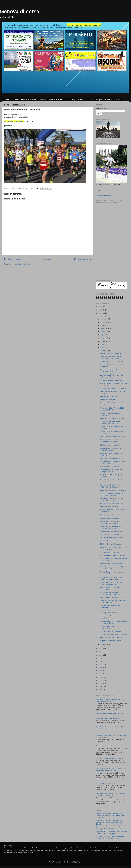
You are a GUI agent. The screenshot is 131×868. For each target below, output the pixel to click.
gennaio (104, 645)
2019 (101, 658)
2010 (101, 687)
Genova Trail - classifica (105, 746)
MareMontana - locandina (109, 535)
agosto (103, 332)
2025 (101, 310)
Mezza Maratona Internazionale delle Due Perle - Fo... (112, 573)
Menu (7, 100)
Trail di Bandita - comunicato (111, 631)
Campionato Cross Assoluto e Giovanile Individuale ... (111, 527)
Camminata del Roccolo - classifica (113, 418)
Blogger (79, 862)
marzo (103, 347)
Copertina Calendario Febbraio (111, 641)
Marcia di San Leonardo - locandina (113, 388)
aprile (103, 344)
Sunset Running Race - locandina (112, 531)
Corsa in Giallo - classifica (110, 518)
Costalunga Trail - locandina (110, 458)
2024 (101, 313)
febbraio (104, 351)
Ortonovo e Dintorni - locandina (111, 362)
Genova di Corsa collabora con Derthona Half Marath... (111, 441)
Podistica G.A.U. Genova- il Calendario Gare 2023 (110, 522)
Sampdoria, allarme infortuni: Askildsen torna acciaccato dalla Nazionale (110, 837)
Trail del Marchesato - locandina (112, 538)
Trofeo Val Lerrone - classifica (111, 380)
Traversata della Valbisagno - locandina (110, 714)
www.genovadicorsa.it (107, 848)
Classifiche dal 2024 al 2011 (52, 100)
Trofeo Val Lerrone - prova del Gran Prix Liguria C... (113, 568)
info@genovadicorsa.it (104, 195)
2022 (101, 649)
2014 (101, 674)
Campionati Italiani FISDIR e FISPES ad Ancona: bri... (110, 357)
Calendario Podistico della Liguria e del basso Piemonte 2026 (110, 700)
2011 (101, 683)
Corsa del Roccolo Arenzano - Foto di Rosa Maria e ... (113, 404)
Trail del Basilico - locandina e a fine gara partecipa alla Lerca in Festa (111, 770)
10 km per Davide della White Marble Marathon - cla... (111, 422)
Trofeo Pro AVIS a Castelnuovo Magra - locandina (111, 471)
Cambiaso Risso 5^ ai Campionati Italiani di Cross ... (112, 371)
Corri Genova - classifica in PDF (108, 718)
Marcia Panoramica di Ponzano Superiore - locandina (112, 494)
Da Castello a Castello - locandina (112, 555)
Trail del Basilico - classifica (106, 783)
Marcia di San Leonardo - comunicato (109, 627)
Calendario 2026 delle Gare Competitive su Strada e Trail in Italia (111, 795)
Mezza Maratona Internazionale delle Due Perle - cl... (112, 583)
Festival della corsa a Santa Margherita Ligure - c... (110, 612)
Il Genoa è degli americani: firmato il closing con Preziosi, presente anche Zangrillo (109, 822)
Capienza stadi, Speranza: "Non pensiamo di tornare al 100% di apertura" (111, 833)
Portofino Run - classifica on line (112, 598)
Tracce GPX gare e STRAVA (100, 100)
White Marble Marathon (14, 121)
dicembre (104, 319)
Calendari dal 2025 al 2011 (25, 100)
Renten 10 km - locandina (109, 541)
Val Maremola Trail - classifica (111, 503)
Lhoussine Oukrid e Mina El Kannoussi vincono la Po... (111, 593)
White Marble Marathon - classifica (113, 437)
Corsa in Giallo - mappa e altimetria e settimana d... (113, 602)
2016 (101, 668)
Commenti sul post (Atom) (21, 264)
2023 (101, 316)
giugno (103, 338)
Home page (47, 259)
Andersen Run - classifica (109, 507)
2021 (101, 652)
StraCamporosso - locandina (111, 445)
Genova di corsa (20, 11)
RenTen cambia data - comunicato (113, 637)
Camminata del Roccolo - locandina (113, 490)
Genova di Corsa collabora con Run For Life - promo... (113, 449)
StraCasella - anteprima (109, 397)
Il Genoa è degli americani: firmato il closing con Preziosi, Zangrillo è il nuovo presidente (111, 815)
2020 (101, 655)
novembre (104, 322)
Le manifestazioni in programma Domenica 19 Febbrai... (112, 486)
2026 (101, 307)
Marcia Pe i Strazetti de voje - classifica (110, 758)
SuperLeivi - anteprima (108, 400)
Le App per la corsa (76, 100)
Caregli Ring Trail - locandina (111, 515)
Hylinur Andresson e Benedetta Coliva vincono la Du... (111, 578)
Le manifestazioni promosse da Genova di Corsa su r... (111, 376)
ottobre (103, 325)
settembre (104, 328)
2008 (101, 690)
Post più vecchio (82, 259)
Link (118, 100)
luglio (103, 335)
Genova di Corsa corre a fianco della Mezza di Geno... (113, 622)
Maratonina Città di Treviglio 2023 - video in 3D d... (113, 476)
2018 (101, 661)
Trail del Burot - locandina (109, 552)
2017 (101, 664)
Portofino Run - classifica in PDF (112, 564)
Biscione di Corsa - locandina (111, 544)
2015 (101, 671)
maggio (103, 341)
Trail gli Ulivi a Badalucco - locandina (113, 634)
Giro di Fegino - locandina (110, 467)
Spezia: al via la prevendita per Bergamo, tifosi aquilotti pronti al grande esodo (111, 828)
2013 (101, 677)
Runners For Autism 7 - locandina (112, 353)
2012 (101, 680)
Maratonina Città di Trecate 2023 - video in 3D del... (112, 409)
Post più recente (12, 259)
